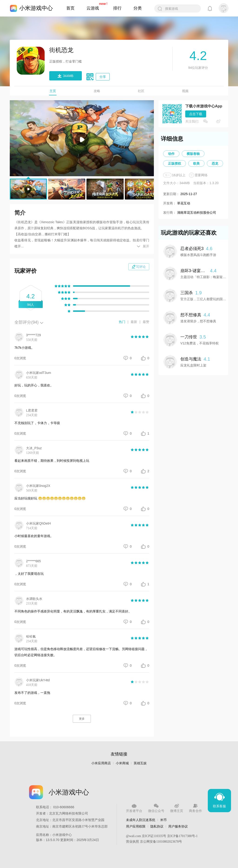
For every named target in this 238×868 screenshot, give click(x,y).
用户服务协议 (178, 826)
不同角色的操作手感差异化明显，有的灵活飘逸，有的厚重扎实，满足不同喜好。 (73, 611)
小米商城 (122, 763)
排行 (117, 8)
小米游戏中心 (36, 8)
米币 (163, 820)
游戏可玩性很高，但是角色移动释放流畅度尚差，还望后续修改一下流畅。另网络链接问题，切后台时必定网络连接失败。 (81, 652)
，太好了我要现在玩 (29, 574)
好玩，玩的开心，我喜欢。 (34, 385)
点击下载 (196, 114)
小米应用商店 (101, 763)
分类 (138, 8)
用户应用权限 (136, 826)
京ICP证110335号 (154, 836)
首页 (70, 8)
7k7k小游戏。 (24, 348)
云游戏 (93, 8)
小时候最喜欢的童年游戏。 (34, 536)
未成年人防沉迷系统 (141, 820)
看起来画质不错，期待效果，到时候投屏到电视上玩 (52, 461)
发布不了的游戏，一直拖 (32, 693)
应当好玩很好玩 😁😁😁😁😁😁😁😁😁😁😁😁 (50, 498)
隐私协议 (157, 826)
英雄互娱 (140, 763)
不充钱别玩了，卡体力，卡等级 (37, 423)
